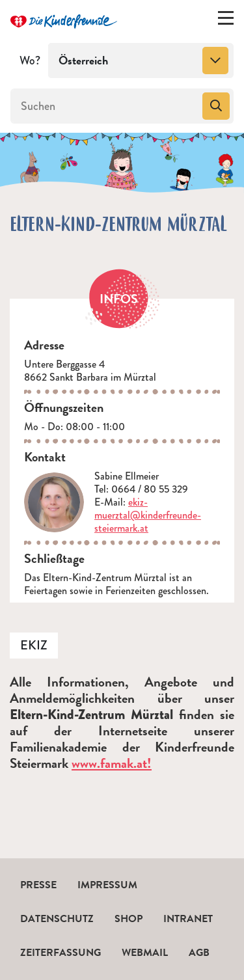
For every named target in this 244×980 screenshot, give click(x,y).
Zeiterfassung (61, 953)
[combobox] (141, 61)
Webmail (145, 953)
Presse (38, 885)
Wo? (30, 61)
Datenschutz (57, 919)
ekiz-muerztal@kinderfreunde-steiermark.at (148, 515)
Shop (129, 919)
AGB (199, 953)
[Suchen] (105, 106)
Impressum (107, 885)
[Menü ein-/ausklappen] (226, 21)
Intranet (188, 919)
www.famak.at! (112, 763)
